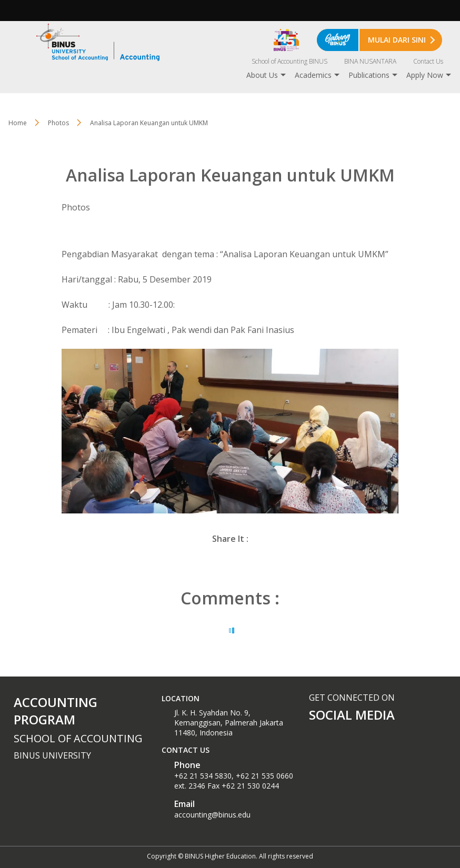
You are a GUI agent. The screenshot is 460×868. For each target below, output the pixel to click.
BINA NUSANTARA (370, 61)
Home (18, 123)
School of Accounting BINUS (289, 61)
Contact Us (428, 61)
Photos (58, 123)
